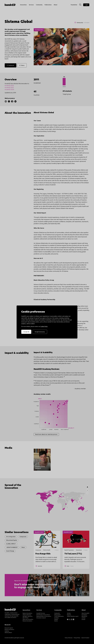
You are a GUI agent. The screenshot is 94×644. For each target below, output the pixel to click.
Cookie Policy (44, 326)
